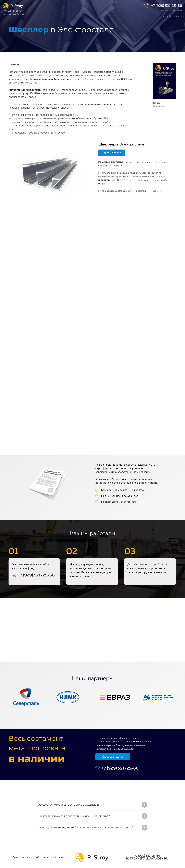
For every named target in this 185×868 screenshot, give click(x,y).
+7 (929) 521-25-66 (167, 6)
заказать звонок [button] (171, 10)
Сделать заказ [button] (113, 757)
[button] (171, 12)
